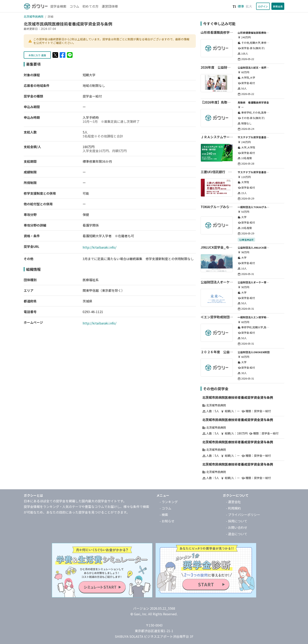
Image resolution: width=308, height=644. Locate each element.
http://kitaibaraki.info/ (100, 247)
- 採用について (237, 521)
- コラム (165, 508)
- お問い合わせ (237, 527)
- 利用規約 (233, 508)
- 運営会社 (233, 502)
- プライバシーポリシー (243, 515)
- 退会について (237, 534)
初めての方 (90, 6)
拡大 (249, 6)
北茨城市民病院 (34, 16)
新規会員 (278, 6)
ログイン (263, 6)
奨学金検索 (58, 6)
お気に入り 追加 (37, 55)
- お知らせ (167, 521)
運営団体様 (110, 6)
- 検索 (164, 515)
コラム (74, 6)
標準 (241, 6)
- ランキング (169, 502)
